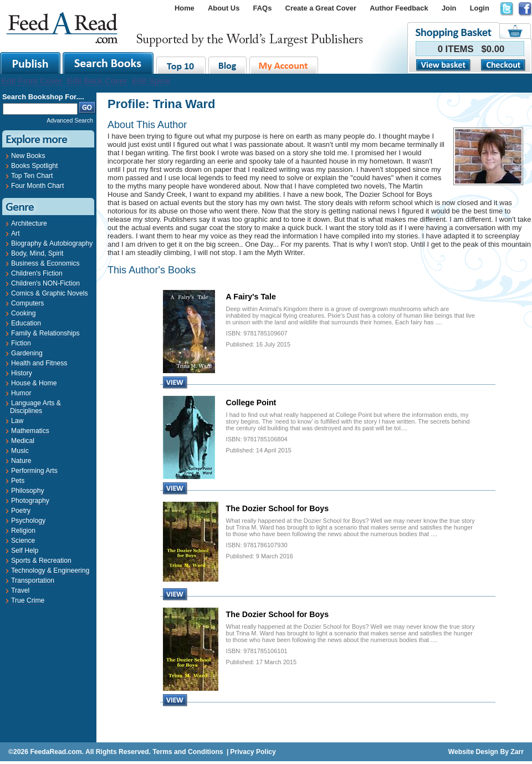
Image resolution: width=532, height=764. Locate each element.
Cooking (24, 313)
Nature (21, 461)
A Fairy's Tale (251, 297)
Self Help (25, 551)
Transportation (33, 580)
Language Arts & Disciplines (35, 407)
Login (480, 8)
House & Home (34, 383)
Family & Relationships (45, 333)
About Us (224, 8)
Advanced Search (70, 120)
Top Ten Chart (32, 176)
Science (23, 541)
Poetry (21, 511)
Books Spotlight (34, 166)
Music (20, 451)
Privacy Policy (253, 752)
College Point (251, 403)
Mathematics (30, 431)
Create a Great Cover (321, 8)
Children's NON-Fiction (45, 283)
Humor (21, 393)
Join (449, 8)
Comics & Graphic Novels (50, 293)
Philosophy (27, 491)
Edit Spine (151, 81)
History (22, 373)
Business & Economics (45, 263)
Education (26, 323)
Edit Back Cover (97, 81)
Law (17, 421)
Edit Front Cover (32, 81)
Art (16, 233)
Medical (23, 441)
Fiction (21, 343)
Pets (18, 481)
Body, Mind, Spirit (37, 253)
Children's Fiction (37, 273)
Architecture (29, 223)
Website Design (473, 752)
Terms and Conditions (188, 752)
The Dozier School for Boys (277, 508)
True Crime (28, 600)
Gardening (27, 353)
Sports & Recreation (41, 561)
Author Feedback (399, 8)
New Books (28, 156)
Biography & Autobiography (52, 243)
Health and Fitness (39, 363)
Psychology (28, 521)
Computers (27, 303)
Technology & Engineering (50, 571)
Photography (30, 501)
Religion (23, 531)
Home (185, 8)
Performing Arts (34, 471)
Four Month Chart (37, 186)
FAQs (263, 8)
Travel (20, 590)
